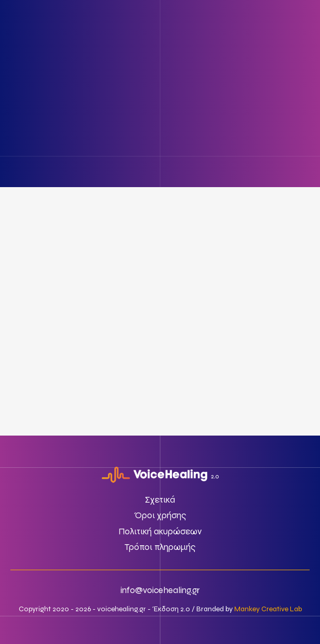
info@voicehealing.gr (160, 590)
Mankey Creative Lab (268, 609)
